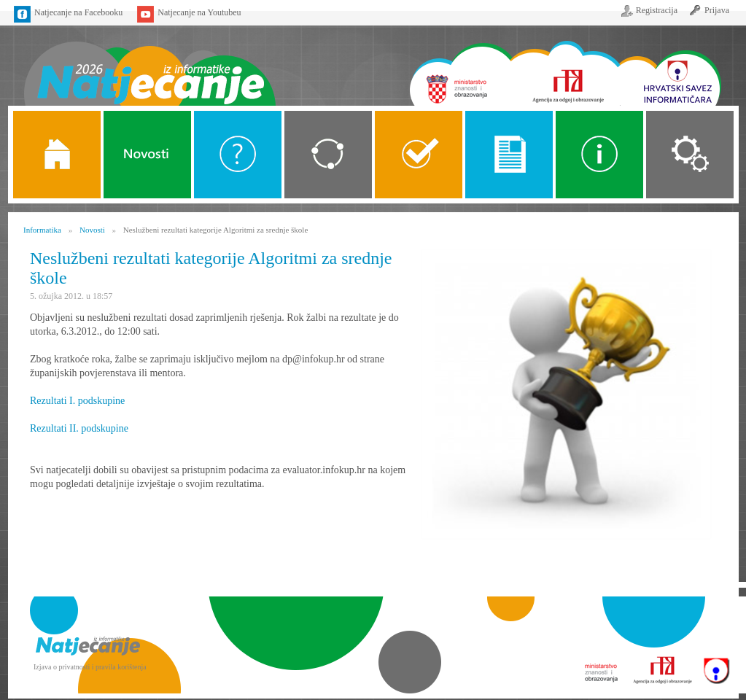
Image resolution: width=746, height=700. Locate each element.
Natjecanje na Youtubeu (199, 12)
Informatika (42, 230)
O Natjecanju (238, 155)
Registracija (657, 10)
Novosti (147, 155)
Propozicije (509, 155)
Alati (599, 155)
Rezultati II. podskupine (79, 428)
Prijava (717, 10)
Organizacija (690, 155)
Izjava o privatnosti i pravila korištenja (90, 667)
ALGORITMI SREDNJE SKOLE (419, 155)
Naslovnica (149, 64)
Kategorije (328, 155)
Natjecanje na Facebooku (78, 12)
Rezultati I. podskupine (77, 401)
